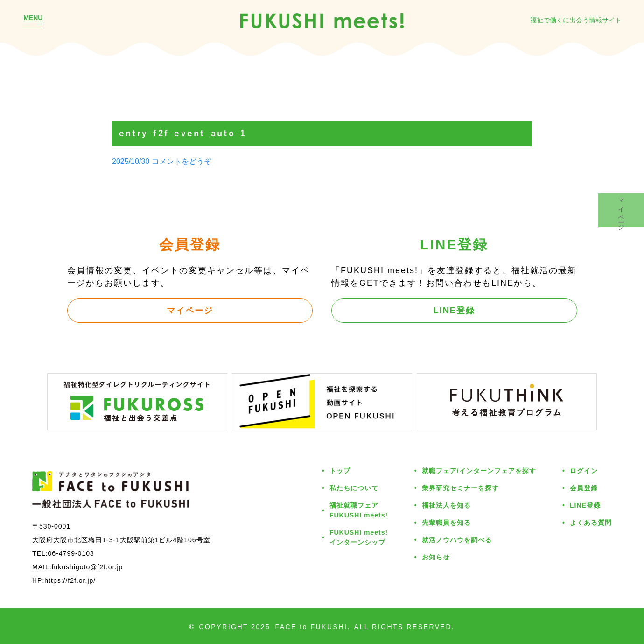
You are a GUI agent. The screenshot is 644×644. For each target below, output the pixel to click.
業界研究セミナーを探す (460, 488)
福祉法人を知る (446, 505)
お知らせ (436, 557)
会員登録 (584, 488)
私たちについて (354, 488)
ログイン (584, 471)
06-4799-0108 (71, 553)
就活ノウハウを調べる (457, 540)
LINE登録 (454, 310)
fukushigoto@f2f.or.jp (87, 567)
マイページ (190, 310)
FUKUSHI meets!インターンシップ (359, 537)
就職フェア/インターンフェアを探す (479, 471)
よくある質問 (591, 522)
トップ (340, 471)
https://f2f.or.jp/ (70, 580)
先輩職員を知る (446, 522)
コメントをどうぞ (182, 161)
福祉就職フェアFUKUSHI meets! (359, 510)
